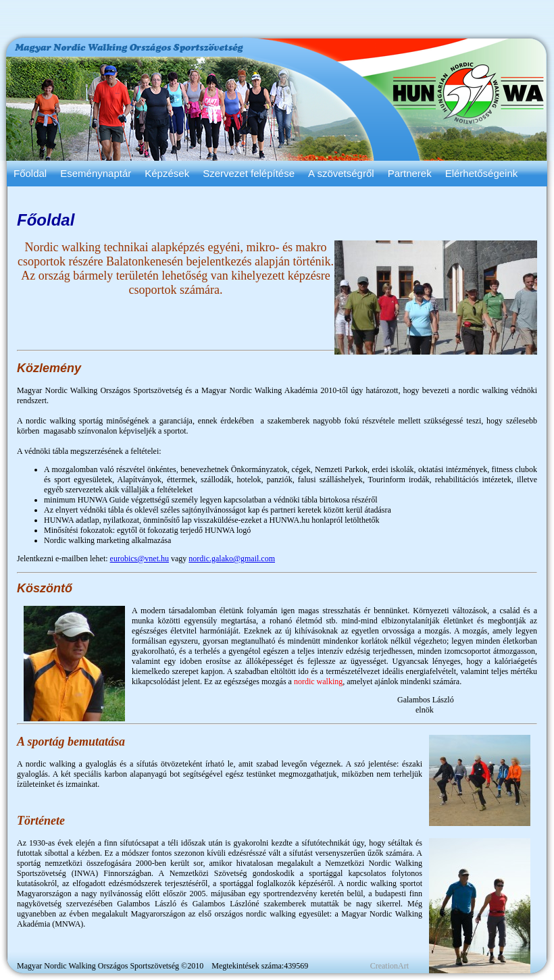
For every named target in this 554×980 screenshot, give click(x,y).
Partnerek (410, 173)
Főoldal (30, 173)
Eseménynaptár (96, 173)
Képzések (167, 173)
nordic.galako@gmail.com (232, 559)
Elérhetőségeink (482, 173)
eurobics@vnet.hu (140, 559)
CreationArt (389, 966)
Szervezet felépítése (249, 173)
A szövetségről (341, 173)
